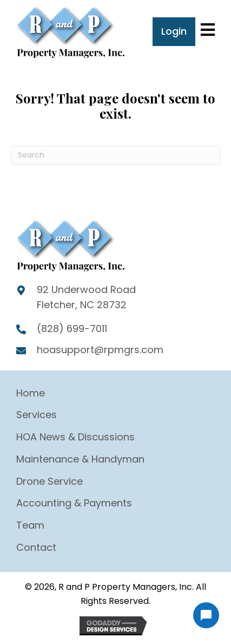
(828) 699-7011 (72, 328)
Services (37, 415)
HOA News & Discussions (75, 437)
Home (31, 393)
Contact (36, 547)
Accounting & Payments (74, 503)
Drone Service (50, 481)
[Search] (116, 155)
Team (30, 525)
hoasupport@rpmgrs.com (100, 350)
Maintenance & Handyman (80, 459)
